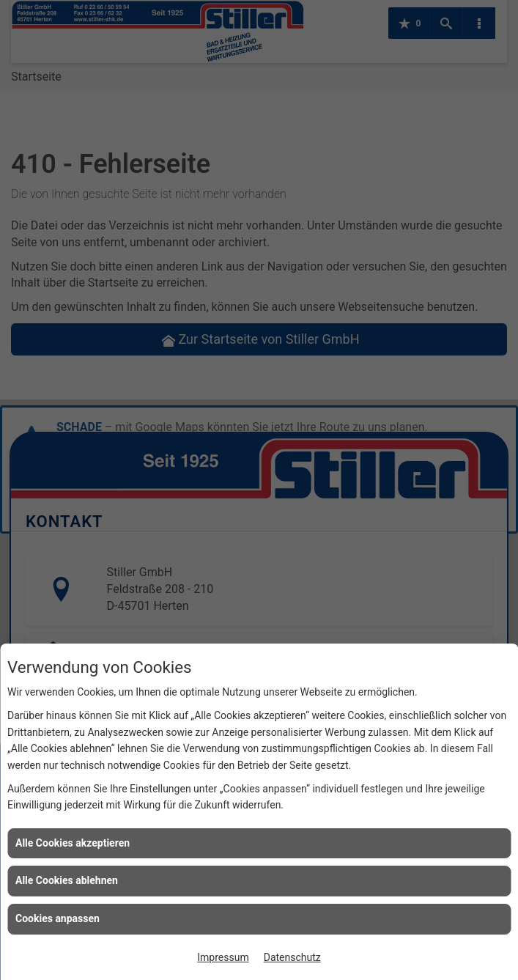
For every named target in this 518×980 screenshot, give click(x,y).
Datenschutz (292, 957)
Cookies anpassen (58, 918)
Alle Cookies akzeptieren (73, 843)
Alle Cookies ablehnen (67, 880)
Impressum (223, 957)
